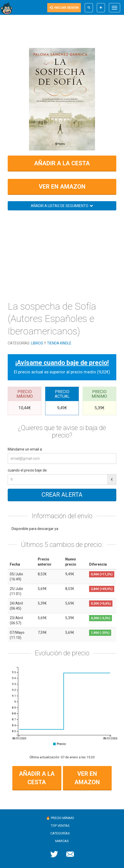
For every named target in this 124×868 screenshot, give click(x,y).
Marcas (62, 841)
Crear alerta (62, 495)
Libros (37, 343)
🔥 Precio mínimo (60, 818)
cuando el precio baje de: (28, 470)
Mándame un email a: (25, 449)
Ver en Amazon (62, 187)
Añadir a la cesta (62, 163)
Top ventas (60, 826)
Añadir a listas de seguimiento (62, 206)
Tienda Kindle (59, 343)
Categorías (60, 833)
